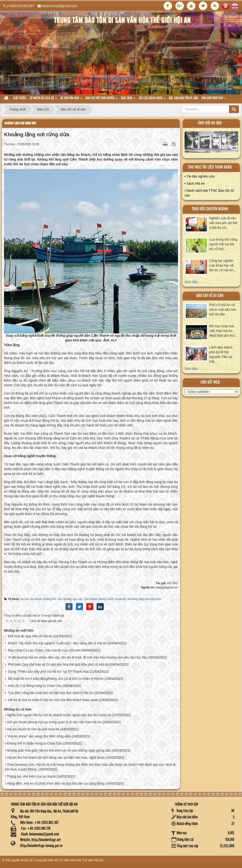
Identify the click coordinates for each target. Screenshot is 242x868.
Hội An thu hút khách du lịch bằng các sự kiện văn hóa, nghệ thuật (56, 757)
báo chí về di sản (210, 296)
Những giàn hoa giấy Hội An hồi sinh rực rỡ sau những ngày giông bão (59, 750)
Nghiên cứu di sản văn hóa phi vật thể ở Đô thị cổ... (223, 223)
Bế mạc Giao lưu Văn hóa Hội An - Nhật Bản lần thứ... (223, 331)
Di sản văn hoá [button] (71, 100)
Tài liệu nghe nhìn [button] (152, 100)
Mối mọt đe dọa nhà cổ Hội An (30, 636)
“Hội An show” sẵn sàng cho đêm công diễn (39, 736)
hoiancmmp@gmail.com (60, 6)
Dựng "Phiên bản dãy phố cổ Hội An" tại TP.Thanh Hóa (48, 672)
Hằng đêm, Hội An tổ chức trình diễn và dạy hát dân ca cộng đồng (55, 783)
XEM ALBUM (211, 143)
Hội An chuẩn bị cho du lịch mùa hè (33, 729)
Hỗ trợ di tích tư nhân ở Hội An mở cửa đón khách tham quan (53, 700)
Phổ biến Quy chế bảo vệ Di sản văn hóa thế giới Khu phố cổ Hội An (58, 664)
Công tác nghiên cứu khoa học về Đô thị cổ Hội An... (223, 265)
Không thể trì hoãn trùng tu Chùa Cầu (35, 743)
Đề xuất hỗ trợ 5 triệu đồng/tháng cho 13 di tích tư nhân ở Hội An (56, 679)
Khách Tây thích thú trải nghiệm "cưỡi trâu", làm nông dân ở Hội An (58, 643)
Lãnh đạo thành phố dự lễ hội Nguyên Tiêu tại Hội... (221, 354)
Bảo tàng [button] (128, 100)
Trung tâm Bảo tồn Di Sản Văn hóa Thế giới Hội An (68, 860)
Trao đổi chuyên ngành (210, 209)
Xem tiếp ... (193, 282)
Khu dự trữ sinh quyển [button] (102, 100)
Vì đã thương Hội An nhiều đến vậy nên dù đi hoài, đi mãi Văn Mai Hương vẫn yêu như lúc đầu (78, 657)
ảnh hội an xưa (210, 123)
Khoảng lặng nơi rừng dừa (20, 123)
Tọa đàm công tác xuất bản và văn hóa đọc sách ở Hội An (51, 693)
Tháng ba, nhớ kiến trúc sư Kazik (31, 776)
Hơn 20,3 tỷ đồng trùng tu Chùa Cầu (35, 686)
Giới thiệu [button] (20, 98)
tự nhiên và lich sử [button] (43, 100)
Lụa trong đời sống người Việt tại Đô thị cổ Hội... (223, 244)
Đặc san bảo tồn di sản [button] (183, 98)
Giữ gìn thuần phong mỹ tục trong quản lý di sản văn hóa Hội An (54, 722)
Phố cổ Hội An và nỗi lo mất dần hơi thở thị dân (223, 310)
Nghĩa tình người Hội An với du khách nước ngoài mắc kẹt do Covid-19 (59, 715)
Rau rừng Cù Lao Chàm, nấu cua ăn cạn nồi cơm (44, 650)
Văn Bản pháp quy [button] (214, 100)
